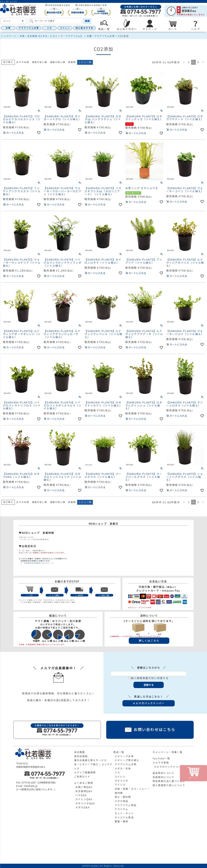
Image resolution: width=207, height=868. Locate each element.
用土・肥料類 (123, 797)
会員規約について (163, 777)
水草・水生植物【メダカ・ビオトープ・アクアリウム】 (51, 36)
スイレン (65, 28)
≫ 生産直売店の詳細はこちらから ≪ (36, 563)
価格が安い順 (40, 62)
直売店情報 (81, 756)
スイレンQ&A (84, 799)
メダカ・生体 (123, 768)
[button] (184, 62)
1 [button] (189, 62)
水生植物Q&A (84, 791)
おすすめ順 (23, 62)
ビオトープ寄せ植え (127, 760)
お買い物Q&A (84, 787)
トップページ (9, 36)
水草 (8, 28)
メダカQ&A (82, 807)
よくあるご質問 (84, 783)
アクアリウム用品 (126, 805)
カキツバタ (122, 781)
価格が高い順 (58, 62)
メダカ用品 (122, 801)
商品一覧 (119, 752)
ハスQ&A (81, 795)
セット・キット (124, 813)
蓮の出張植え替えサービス (90, 760)
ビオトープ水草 (124, 756)
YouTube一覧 (161, 758)
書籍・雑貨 (122, 821)
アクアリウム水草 (29, 28)
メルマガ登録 (161, 763)
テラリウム (122, 809)
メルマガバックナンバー (169, 767)
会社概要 (80, 752)
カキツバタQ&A (85, 803)
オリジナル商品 (124, 817)
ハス (49, 28)
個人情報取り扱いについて (169, 785)
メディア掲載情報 (85, 772)
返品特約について (163, 773)
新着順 (72, 62)
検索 (87, 21)
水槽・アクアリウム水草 (101, 36)
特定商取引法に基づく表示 (169, 781)
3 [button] (198, 62)
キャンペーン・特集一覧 (168, 752)
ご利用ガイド (82, 777)
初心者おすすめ (84, 28)
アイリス (120, 785)
